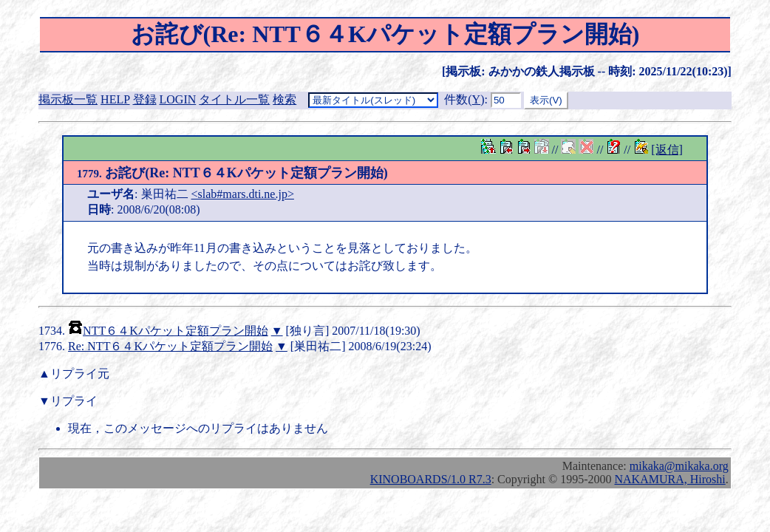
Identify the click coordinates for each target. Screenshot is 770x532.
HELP (115, 99)
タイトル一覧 (234, 99)
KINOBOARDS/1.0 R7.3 (431, 479)
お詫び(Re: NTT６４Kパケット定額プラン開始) (232, 173)
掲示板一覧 (68, 99)
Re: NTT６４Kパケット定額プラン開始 (170, 346)
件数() (464, 99)
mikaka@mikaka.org (679, 466)
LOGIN (178, 99)
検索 (285, 99)
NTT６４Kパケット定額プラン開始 (176, 331)
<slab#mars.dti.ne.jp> (243, 194)
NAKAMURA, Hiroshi (670, 479)
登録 (145, 99)
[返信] (667, 150)
